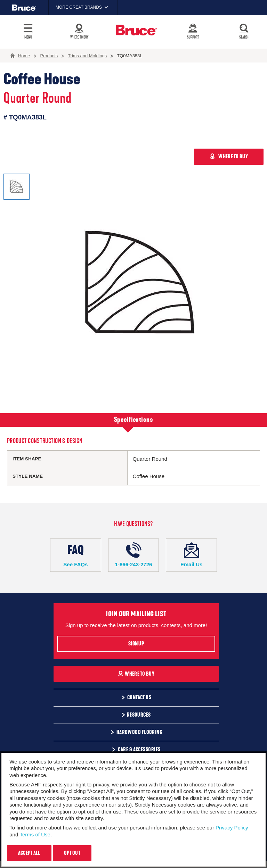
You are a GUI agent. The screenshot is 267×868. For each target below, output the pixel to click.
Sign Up (136, 644)
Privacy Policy (232, 828)
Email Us (191, 555)
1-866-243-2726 (134, 555)
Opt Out (72, 853)
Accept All (29, 853)
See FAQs (76, 555)
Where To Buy (136, 674)
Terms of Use (35, 834)
